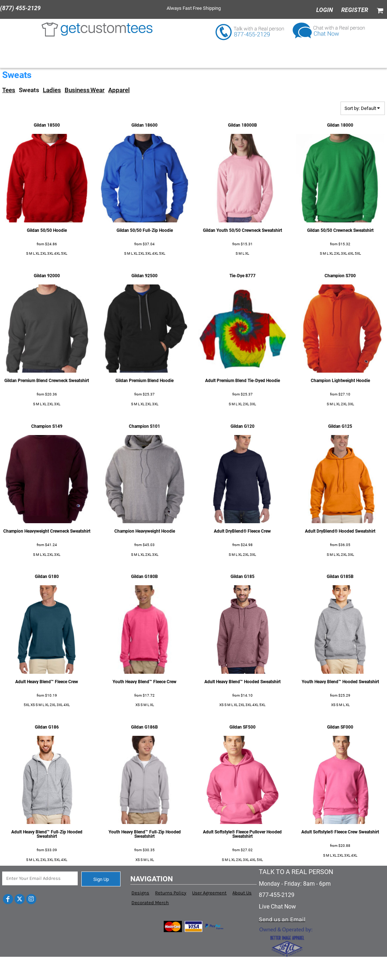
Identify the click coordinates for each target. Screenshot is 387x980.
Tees (9, 90)
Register (355, 10)
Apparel (119, 90)
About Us (242, 893)
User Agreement (209, 893)
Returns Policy (171, 893)
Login (325, 10)
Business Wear (85, 90)
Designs (140, 893)
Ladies (52, 90)
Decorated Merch (150, 903)
